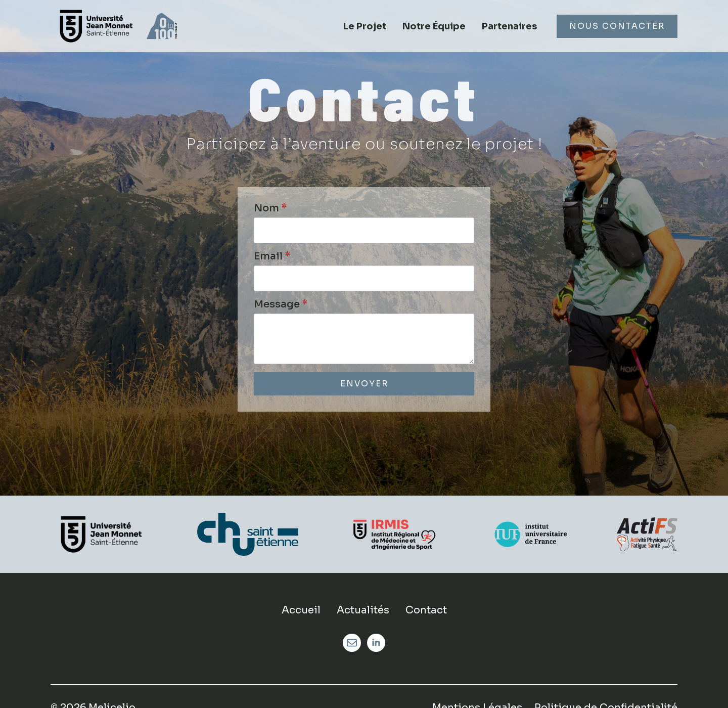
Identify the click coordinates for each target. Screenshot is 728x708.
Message (281, 304)
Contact (426, 610)
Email (272, 256)
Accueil (301, 610)
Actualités (363, 610)
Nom (270, 208)
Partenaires (509, 26)
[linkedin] (376, 643)
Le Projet (365, 26)
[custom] (352, 643)
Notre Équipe (434, 26)
